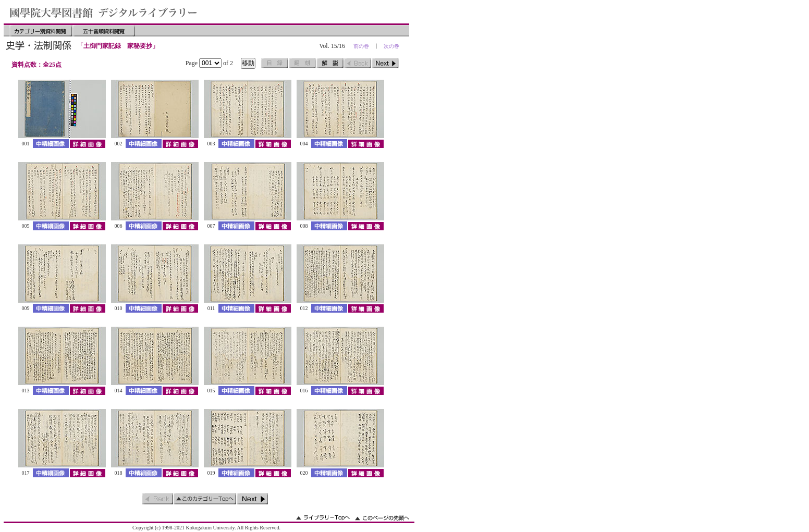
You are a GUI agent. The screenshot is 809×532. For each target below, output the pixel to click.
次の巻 (391, 46)
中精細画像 (51, 144)
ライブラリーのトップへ (323, 518)
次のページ (385, 63)
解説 (330, 63)
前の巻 (361, 46)
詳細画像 (87, 144)
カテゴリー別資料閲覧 (41, 31)
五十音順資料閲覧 (104, 31)
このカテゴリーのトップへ (205, 499)
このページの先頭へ (382, 518)
